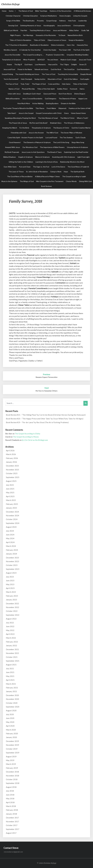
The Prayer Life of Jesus (18, 123)
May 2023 (10, 584)
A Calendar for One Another (30, 50)
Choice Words (71, 181)
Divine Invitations (58, 45)
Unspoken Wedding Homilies (78, 55)
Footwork (74, 89)
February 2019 (12, 768)
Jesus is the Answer (36, 133)
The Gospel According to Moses (26, 437)
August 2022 (11, 619)
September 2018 (13, 783)
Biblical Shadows (10, 157)
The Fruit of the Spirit (81, 50)
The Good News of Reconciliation (20, 176)
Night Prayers (15, 35)
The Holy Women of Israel (48, 118)
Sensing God (13, 26)
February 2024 (12, 550)
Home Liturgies (65, 16)
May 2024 (10, 538)
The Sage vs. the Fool (41, 167)
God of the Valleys (71, 79)
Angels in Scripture (25, 157)
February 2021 (12, 688)
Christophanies (79, 26)
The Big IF (18, 64)
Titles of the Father (80, 84)
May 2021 (10, 676)
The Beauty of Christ (61, 128)
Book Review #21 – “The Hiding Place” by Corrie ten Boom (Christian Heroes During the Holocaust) (46, 415)
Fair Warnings (28, 35)
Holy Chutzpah (27, 79)
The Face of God (12, 84)
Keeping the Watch (10, 128)
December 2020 (12, 695)
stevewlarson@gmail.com (13, 852)
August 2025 (11, 481)
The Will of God (52, 133)
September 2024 (13, 523)
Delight (74, 64)
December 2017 (12, 818)
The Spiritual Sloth (77, 172)
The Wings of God (27, 181)
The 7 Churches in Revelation (16, 45)
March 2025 (11, 500)
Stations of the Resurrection (60, 11)
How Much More (24, 103)
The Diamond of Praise (67, 99)
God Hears (29, 64)
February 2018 (12, 810)
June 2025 (10, 489)
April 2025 (10, 496)
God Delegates (51, 99)
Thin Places (40, 108)
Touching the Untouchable (68, 74)
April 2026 (10, 450)
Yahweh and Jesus (41, 69)
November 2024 (12, 515)
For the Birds (24, 128)
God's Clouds (81, 137)
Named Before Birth (75, 35)
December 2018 (12, 772)
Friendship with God (19, 133)
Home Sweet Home (78, 113)
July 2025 (10, 485)
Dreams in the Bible (68, 103)
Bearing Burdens (52, 103)
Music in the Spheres (9, 181)
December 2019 (12, 741)
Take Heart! (12, 113)
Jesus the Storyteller (13, 55)
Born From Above (65, 94)
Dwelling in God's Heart (32, 94)
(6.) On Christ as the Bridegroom (35, 440)
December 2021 (12, 649)
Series (11, 11)
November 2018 (12, 776)
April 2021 (10, 680)
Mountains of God (55, 79)
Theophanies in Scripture (41, 128)
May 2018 (10, 798)
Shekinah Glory (56, 123)
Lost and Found (51, 137)
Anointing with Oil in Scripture (64, 157)
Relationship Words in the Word (72, 162)
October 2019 (12, 749)
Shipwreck (62, 108)
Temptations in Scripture (11, 60)
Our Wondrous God (30, 147)
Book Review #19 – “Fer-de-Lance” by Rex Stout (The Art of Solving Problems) (37, 422)
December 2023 (12, 558)
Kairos (82, 89)
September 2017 (13, 829)
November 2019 (12, 745)
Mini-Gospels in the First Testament (50, 181)
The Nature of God (26, 11)
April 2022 (10, 634)
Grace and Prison (50, 94)
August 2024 (11, 527)
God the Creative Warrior (81, 128)
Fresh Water (51, 108)
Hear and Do (53, 64)
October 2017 (12, 825)
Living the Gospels (80, 16)
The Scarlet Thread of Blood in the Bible (18, 108)
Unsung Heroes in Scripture (77, 147)
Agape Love (83, 99)
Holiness (62, 21)
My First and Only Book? (39, 123)
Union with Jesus (14, 94)
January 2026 (11, 462)
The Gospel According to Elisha (27, 434)
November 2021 (12, 653)
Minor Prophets (29, 60)
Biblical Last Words (11, 30)
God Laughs (85, 79)
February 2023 (12, 596)
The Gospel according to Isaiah (74, 176)
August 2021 (11, 665)
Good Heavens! (15, 142)
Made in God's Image (68, 60)
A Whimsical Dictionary (82, 11)
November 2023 (12, 561)
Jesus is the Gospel (26, 113)
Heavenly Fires (82, 45)
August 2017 (11, 833)
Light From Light (83, 157)
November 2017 (12, 822)
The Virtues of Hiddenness (74, 123)
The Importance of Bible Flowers (52, 147)
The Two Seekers (66, 137)
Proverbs (40, 21)
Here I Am (71, 45)
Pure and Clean (25, 167)
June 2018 (10, 795)
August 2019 (11, 757)
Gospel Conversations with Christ (49, 113)
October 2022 (12, 611)
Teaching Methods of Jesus (40, 30)
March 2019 (11, 764)
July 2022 (10, 623)
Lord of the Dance (58, 167)
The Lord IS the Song (61, 142)
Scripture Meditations (49, 16)
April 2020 (10, 726)
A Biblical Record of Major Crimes (47, 176)
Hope (66, 172)
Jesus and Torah (85, 60)
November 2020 (12, 699)
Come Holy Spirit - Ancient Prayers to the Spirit (25, 137)
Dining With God (85, 181)
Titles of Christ (39, 40)
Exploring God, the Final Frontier (76, 152)
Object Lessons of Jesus (57, 40)
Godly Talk (85, 30)
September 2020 (13, 707)
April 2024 (10, 542)
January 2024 (11, 554)
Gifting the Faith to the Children (21, 162)
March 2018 (11, 806)
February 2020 (12, 733)
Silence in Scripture (42, 157)
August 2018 (11, 787)
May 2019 (10, 760)
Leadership (83, 21)
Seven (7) (83, 64)
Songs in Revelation (76, 40)
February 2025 (12, 504)
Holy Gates (66, 84)
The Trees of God (48, 74)
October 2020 (12, 703)
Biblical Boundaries (13, 99)
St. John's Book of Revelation (37, 172)
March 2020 (11, 730)
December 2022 (12, 603)
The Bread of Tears (54, 152)
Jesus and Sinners (64, 26)
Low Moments (40, 64)
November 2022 (12, 607)
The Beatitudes (29, 21)
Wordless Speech (10, 50)
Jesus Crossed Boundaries (32, 99)
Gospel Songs (52, 21)
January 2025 (11, 508)
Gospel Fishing (7, 74)
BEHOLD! (41, 60)
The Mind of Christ (67, 118)
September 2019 (13, 753)
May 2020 (10, 722)
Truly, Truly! (25, 84)
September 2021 (13, 661)
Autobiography (49, 26)
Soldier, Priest (62, 89)
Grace (66, 113)
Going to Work (56, 172)
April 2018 (10, 802)
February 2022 (12, 642)
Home (4, 11)
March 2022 (11, 638)
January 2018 (11, 814)
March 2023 (11, 592)
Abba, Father (74, 30)
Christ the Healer (50, 50)
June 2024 (10, 535)
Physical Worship (28, 89)
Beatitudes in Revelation (39, 45)
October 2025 (12, 473)
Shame (9, 64)
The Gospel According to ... (33, 55)
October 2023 (12, 565)
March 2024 (11, 546)
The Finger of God (39, 84)
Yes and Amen (53, 60)
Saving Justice (40, 79)
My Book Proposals (12, 152)
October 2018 (12, 779)
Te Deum (62, 35)
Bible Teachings (41, 11)
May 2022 (10, 630)
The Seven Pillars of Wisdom (71, 133)
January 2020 (11, 737)
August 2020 (11, 710)
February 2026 (12, 458)
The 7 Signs (64, 64)
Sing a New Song (78, 142)
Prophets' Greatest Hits (55, 55)
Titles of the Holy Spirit (46, 89)
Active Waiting (38, 103)
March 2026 (11, 454)
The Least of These (16, 172)
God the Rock (56, 69)
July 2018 (10, 791)
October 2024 (12, 519)
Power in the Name (25, 69)
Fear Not (24, 30)
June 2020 (10, 718)
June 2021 (10, 672)
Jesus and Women (60, 30)
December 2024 (12, 512)
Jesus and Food (9, 69)
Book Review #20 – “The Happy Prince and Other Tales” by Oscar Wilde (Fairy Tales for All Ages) (45, 419)
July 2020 (10, 714)
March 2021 (11, 684)
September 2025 (13, 477)
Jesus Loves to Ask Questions (33, 152)
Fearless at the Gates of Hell (80, 108)
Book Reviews (46, 186)
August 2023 (11, 573)
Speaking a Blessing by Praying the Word (20, 118)
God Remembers (83, 69)
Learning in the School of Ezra (47, 162)
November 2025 (12, 470)
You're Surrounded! (11, 79)
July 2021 (10, 668)
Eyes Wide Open (10, 167)
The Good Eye (69, 69)
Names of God (14, 89)
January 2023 (11, 600)
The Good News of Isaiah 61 (78, 167)
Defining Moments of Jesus (31, 26)
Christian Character (13, 16)
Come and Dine (54, 84)
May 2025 (10, 492)
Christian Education (30, 16)
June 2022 (10, 626)
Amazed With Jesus (13, 147)
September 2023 (13, 569)
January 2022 (11, 645)
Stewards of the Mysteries (46, 35)
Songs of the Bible (13, 21)
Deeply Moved (86, 74)
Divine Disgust (80, 94)
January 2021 (11, 691)
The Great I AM (65, 50)
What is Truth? (83, 118)
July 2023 (10, 577)
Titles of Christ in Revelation (20, 40)
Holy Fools (72, 21)
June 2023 (10, 580)
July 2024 (10, 531)
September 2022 (13, 615)
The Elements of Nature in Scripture (37, 142)
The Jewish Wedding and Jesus (27, 74)
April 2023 (10, 588)
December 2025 (12, 466)
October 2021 (12, 657)
